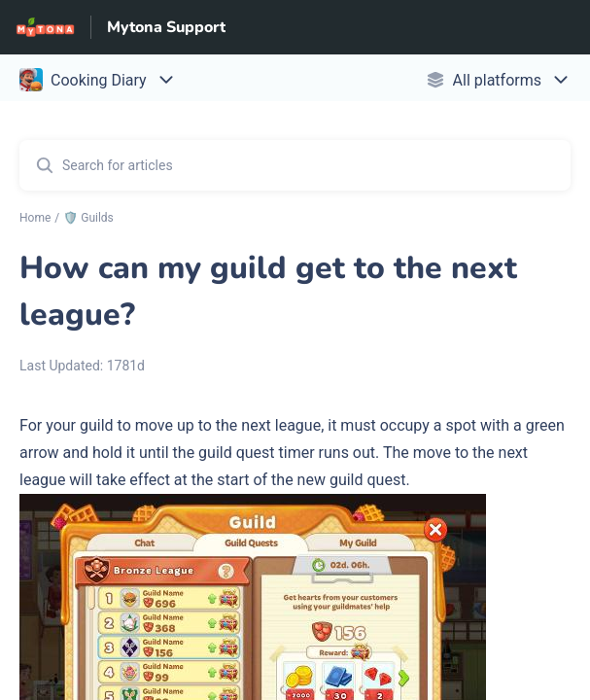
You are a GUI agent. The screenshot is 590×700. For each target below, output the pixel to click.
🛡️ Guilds (88, 218)
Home (35, 218)
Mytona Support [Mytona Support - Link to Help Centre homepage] (166, 27)
